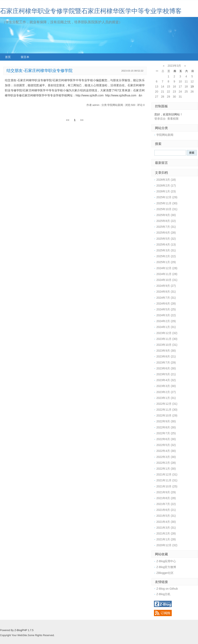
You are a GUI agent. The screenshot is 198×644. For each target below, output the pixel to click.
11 (186, 81)
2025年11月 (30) (167, 203)
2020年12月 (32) (167, 545)
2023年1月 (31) (166, 398)
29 (169, 97)
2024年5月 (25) (166, 309)
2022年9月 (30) (166, 421)
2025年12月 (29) (167, 197)
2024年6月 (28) (166, 304)
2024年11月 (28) (167, 274)
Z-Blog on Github (167, 589)
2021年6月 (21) (166, 510)
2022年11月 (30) (167, 410)
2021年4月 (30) (166, 522)
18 (186, 86)
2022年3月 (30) (166, 457)
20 (157, 92)
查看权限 (173, 119)
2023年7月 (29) (166, 363)
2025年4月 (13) (166, 245)
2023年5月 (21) (166, 374)
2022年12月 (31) (167, 404)
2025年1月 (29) (166, 262)
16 (174, 86)
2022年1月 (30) (166, 469)
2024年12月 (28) (167, 268)
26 (192, 92)
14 (163, 86)
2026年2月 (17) (166, 186)
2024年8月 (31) (166, 292)
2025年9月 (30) (166, 215)
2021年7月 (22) (166, 504)
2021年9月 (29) (166, 492)
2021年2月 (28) (166, 533)
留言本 (25, 57)
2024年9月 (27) (166, 286)
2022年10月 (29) (167, 415)
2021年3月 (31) (166, 528)
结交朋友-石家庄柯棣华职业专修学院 (39, 71)
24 (180, 92)
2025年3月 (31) (166, 250)
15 (169, 86)
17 (180, 86)
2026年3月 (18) (166, 180)
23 (174, 92)
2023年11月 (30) (167, 339)
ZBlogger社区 (165, 573)
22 (169, 92)
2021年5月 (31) (166, 516)
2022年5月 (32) (166, 445)
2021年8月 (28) (166, 498)
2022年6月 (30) (166, 439)
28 (163, 97)
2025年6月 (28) (166, 233)
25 (186, 92)
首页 (8, 57)
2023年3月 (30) (166, 386)
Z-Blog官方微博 (166, 567)
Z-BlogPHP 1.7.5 (24, 630)
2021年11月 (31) (167, 480)
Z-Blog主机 (163, 594)
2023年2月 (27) (166, 392)
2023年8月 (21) (166, 356)
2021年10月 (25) (167, 486)
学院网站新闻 (165, 135)
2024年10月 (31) (167, 280)
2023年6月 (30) (166, 368)
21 (163, 92)
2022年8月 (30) (166, 427)
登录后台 (160, 119)
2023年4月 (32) (166, 380)
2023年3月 (174, 66)
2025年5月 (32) (166, 239)
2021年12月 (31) (167, 474)
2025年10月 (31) (167, 209)
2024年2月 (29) (166, 321)
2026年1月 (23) (166, 191)
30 (174, 97)
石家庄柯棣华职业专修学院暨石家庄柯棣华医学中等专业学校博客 (91, 11)
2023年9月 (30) (166, 351)
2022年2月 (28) (166, 463)
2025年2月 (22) (166, 256)
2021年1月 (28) (166, 539)
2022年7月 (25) (166, 433)
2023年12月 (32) (167, 333)
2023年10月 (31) (167, 345)
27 (157, 97)
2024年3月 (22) (166, 315)
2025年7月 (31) (166, 227)
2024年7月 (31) (166, 298)
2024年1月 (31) (166, 327)
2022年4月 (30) (166, 451)
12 (192, 81)
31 (180, 97)
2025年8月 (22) (166, 221)
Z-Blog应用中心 (166, 561)
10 (180, 81)
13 (157, 86)
